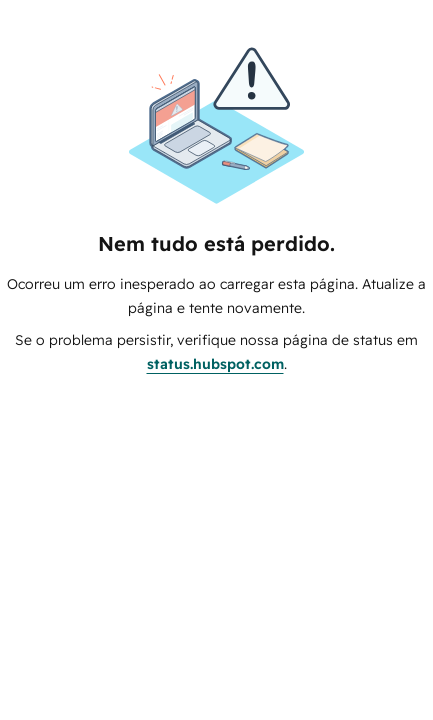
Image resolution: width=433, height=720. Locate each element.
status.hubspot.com (215, 364)
